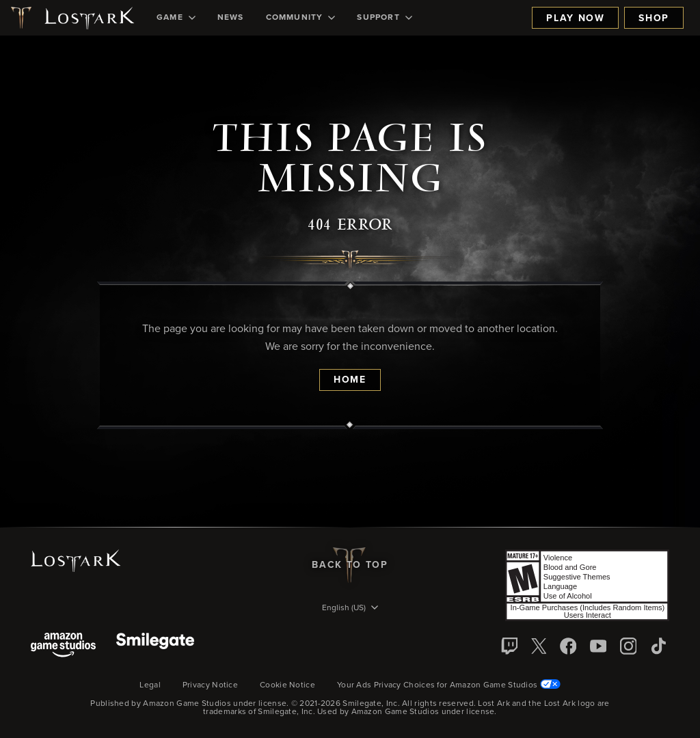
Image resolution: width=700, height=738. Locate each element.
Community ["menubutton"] (301, 18)
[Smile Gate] (155, 646)
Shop (654, 18)
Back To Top (350, 565)
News (231, 18)
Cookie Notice (287, 685)
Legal (150, 685)
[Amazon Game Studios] (63, 646)
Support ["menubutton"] (384, 18)
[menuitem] (176, 18)
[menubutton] (350, 609)
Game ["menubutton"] (176, 18)
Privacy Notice (210, 685)
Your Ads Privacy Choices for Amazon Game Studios (449, 685)
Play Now (575, 18)
